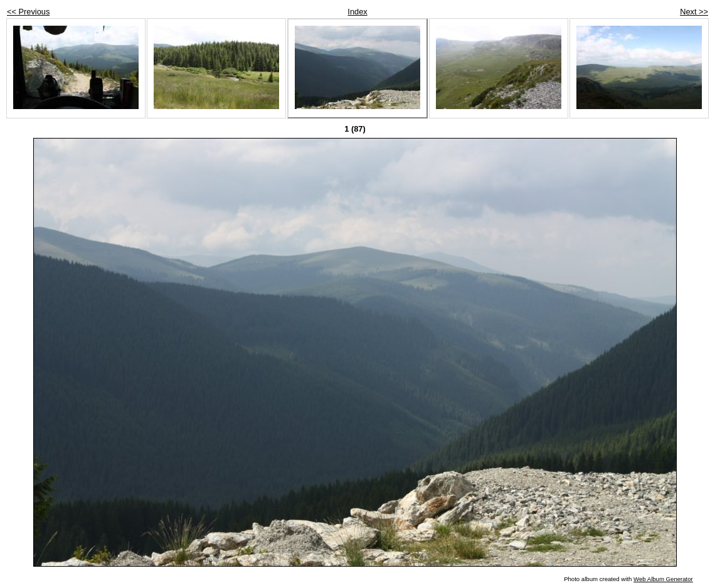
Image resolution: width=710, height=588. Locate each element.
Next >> (694, 12)
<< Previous (28, 12)
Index (357, 12)
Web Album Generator (663, 579)
